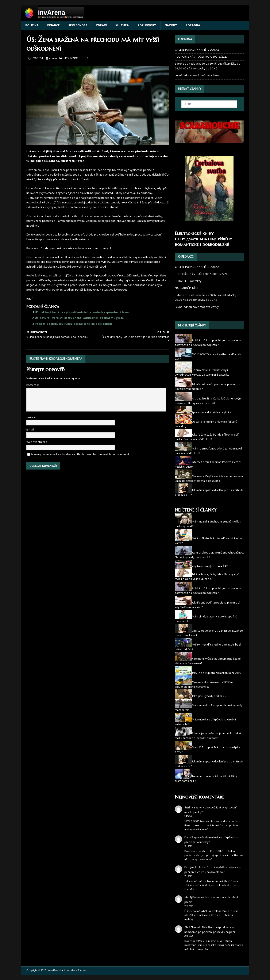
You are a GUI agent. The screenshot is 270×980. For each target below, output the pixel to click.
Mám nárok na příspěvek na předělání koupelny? (211, 840)
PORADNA (193, 25)
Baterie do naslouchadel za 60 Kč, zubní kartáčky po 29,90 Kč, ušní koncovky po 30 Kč (208, 66)
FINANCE (53, 25)
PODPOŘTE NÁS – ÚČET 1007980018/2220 (202, 57)
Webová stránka (37, 442)
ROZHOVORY (147, 25)
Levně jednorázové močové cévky (197, 76)
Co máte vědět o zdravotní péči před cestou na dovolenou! (213, 870)
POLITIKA (32, 25)
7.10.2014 (38, 58)
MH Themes (80, 971)
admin (53, 58)
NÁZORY (171, 25)
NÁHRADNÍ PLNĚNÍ (186, 288)
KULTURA (122, 25)
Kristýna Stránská (195, 868)
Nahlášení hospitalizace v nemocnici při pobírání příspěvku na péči (210, 930)
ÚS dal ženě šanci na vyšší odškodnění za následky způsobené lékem (83, 312)
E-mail (30, 430)
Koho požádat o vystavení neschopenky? (210, 810)
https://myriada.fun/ (196, 239)
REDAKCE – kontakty (188, 281)
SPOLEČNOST (78, 25)
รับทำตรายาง (193, 808)
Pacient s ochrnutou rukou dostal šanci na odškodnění (73, 324)
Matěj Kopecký (194, 898)
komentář (33, 385)
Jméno (31, 418)
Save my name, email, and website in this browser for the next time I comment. (80, 454)
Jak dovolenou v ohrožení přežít (211, 900)
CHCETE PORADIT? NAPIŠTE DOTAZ (197, 50)
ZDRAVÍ (101, 25)
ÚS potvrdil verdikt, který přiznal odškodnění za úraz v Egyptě (79, 318)
